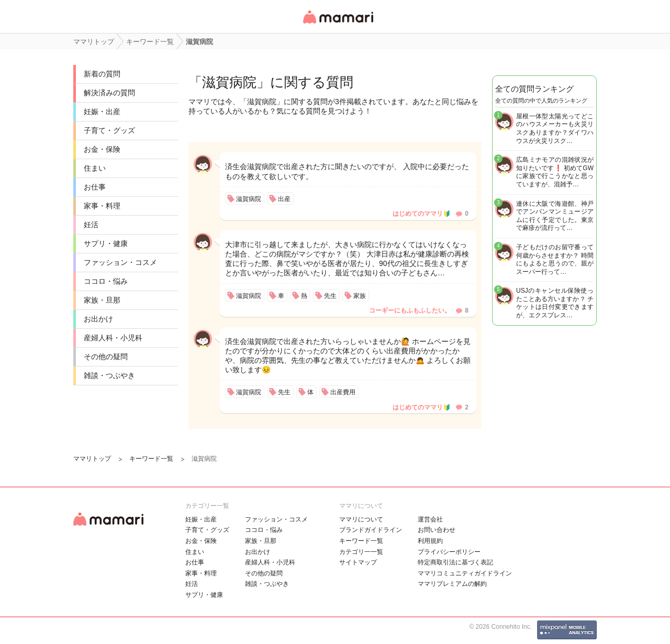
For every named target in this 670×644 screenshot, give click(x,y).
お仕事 (95, 187)
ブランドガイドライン (371, 530)
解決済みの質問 (109, 93)
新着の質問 (102, 74)
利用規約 (430, 541)
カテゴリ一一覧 (361, 552)
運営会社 (430, 519)
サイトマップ (358, 562)
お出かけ (98, 319)
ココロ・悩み (106, 281)
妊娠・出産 (102, 112)
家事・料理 (102, 206)
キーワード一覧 (361, 541)
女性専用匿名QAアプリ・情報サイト (338, 24)
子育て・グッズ (109, 130)
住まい (95, 168)
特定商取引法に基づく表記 (455, 562)
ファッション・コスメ (120, 262)
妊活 (91, 225)
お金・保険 (102, 149)
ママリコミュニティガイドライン (465, 573)
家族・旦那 (102, 300)
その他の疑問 (106, 357)
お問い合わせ (437, 530)
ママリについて (361, 519)
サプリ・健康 (106, 243)
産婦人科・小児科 (113, 338)
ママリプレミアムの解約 (452, 584)
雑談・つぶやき (109, 375)
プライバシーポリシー (449, 552)
